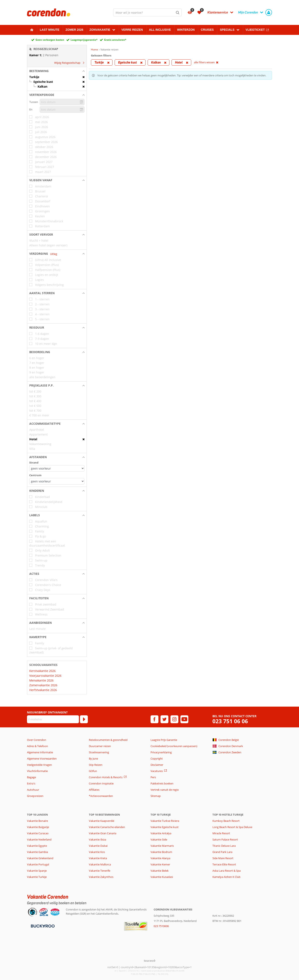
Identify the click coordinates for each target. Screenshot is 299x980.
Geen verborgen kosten (50, 40)
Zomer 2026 (75, 30)
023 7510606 (161, 926)
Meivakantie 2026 (41, 680)
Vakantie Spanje (37, 871)
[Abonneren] (84, 719)
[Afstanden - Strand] (57, 468)
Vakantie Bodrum (161, 852)
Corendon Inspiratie (101, 783)
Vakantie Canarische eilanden (107, 827)
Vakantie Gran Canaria (103, 833)
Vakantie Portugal (38, 864)
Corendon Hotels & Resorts (106, 777)
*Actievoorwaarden (101, 796)
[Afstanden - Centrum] (57, 481)
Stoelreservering (99, 752)
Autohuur (33, 790)
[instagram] (174, 719)
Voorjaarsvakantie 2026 (45, 676)
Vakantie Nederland (39, 839)
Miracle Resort (221, 833)
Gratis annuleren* (115, 40)
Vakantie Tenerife (100, 871)
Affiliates (94, 790)
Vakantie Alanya (160, 858)
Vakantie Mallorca (100, 864)
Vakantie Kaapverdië (102, 821)
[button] (57, 71)
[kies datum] (62, 102)
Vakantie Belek (160, 871)
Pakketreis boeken (162, 783)
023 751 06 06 (230, 721)
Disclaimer (157, 765)
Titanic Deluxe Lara (224, 846)
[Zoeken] (178, 12)
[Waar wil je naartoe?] (147, 12)
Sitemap (156, 796)
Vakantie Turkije (37, 877)
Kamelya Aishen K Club (226, 877)
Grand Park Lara (222, 852)
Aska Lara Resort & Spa (227, 871)
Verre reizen (132, 30)
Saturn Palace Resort (225, 839)
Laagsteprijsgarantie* (84, 40)
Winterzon (186, 30)
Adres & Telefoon (37, 746)
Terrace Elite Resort (224, 864)
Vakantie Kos (97, 852)
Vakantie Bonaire (37, 821)
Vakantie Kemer (160, 864)
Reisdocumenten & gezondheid (108, 740)
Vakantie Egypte (37, 846)
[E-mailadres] (53, 719)
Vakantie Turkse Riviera (165, 821)
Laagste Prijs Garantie (164, 740)
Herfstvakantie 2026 (43, 690)
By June (93, 759)
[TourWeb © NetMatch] (150, 961)
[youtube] (184, 719)
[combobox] (147, 12)
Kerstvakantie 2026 (42, 671)
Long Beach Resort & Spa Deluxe (232, 827)
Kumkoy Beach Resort (226, 821)
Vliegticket (255, 30)
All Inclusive (160, 30)
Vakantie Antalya (161, 833)
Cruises (207, 30)
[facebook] (154, 719)
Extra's (31, 783)
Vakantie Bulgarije (38, 827)
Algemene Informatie (40, 752)
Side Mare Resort (223, 858)
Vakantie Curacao (38, 833)
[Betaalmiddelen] (42, 926)
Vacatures (157, 771)
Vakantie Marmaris (162, 846)
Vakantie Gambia (37, 852)
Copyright (157, 759)
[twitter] (164, 719)
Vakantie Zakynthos (101, 877)
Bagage (31, 777)
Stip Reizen (96, 765)
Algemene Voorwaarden (42, 759)
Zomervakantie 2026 (43, 685)
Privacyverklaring (161, 752)
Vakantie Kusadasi (162, 877)
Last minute (50, 30)
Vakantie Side (159, 839)
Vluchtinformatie (37, 771)
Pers (153, 777)
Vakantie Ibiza (97, 839)
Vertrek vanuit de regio (165, 790)
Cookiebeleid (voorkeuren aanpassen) (174, 746)
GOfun (93, 771)
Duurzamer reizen (100, 746)
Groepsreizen (35, 796)
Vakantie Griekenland (40, 858)
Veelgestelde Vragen (39, 765)
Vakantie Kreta (98, 858)
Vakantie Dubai (98, 846)
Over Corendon (37, 740)
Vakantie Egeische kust (165, 827)
